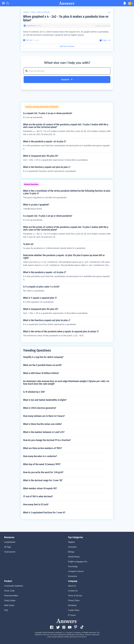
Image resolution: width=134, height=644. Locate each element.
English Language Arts (78, 562)
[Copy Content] (103, 40)
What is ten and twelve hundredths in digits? (45, 400)
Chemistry (72, 547)
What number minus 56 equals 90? (40, 488)
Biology (71, 552)
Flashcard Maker (11, 596)
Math (33, 12)
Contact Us (73, 591)
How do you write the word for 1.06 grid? (43, 472)
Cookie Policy (74, 610)
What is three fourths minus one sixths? (42, 424)
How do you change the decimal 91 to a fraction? (47, 440)
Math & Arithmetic (44, 12)
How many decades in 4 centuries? (40, 456)
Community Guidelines (14, 586)
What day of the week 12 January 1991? (42, 464)
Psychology (73, 566)
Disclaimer (72, 605)
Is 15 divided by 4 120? (34, 392)
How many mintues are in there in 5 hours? (44, 416)
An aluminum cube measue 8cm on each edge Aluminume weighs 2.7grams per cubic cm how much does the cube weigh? (66, 383)
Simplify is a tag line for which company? (43, 357)
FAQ (6, 610)
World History (74, 557)
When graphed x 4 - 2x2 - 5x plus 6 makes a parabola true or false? (66, 18)
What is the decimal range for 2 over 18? (43, 480)
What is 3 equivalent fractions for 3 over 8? (44, 513)
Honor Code (9, 591)
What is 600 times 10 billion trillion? (41, 373)
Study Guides (10, 600)
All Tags (8, 547)
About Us (72, 586)
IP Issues (72, 615)
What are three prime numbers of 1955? (43, 448)
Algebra (71, 542)
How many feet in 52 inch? (36, 504)
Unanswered (10, 552)
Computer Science (76, 571)
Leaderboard (10, 542)
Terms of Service (75, 596)
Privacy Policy (74, 600)
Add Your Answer (67, 46)
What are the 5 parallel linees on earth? (42, 365)
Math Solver (9, 605)
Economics (73, 576)
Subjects (26, 12)
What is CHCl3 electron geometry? (40, 408)
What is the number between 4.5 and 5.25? (44, 432)
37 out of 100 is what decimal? (38, 496)
